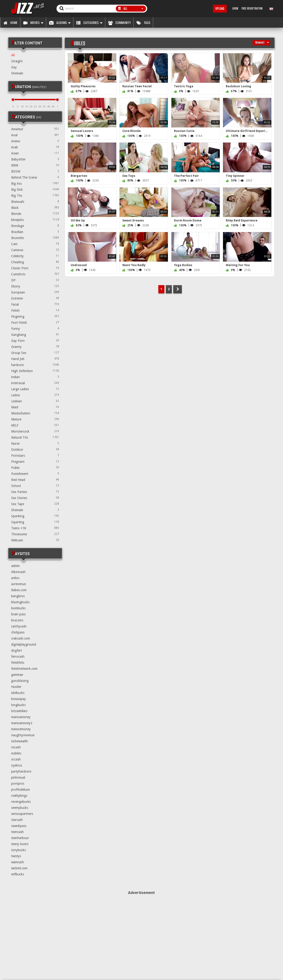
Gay (14, 67)
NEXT (178, 289)
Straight (17, 61)
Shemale (17, 73)
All (13, 55)
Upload (220, 9)
